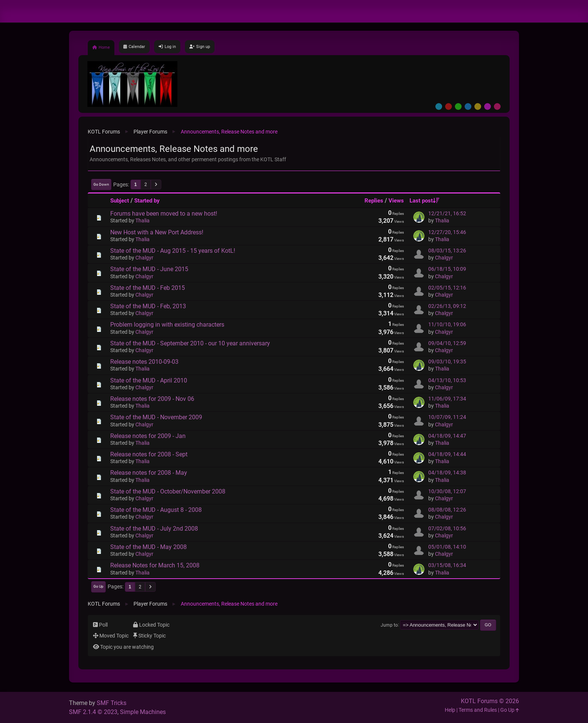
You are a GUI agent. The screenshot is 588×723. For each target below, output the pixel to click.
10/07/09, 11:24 (447, 417)
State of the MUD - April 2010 (149, 380)
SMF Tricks (112, 703)
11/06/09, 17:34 (447, 399)
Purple (487, 106)
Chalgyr (144, 258)
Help (450, 710)
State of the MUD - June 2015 (149, 269)
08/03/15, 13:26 (447, 251)
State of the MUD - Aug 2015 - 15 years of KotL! (173, 251)
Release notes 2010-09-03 (144, 362)
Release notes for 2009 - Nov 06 (152, 399)
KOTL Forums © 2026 (490, 701)
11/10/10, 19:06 (447, 325)
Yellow (478, 106)
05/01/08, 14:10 (447, 547)
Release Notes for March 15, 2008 (155, 565)
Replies (374, 201)
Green (458, 106)
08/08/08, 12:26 (447, 510)
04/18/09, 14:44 (447, 454)
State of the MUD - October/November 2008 (168, 491)
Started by (147, 201)
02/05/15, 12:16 (447, 288)
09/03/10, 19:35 (447, 362)
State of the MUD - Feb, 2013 (148, 306)
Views (396, 201)
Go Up (98, 586)
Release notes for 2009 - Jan (148, 436)
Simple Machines (143, 712)
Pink (497, 106)
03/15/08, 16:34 (447, 565)
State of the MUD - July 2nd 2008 (154, 529)
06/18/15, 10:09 (447, 269)
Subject (120, 201)
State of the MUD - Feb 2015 (148, 288)
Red (448, 106)
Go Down (101, 184)
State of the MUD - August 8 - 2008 (156, 510)
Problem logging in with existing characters (167, 325)
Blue (468, 106)
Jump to (389, 625)
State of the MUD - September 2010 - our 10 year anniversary (190, 343)
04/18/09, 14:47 (447, 436)
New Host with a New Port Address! (157, 232)
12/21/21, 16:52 (447, 214)
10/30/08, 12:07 (447, 491)
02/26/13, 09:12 (447, 306)
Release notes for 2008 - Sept (149, 454)
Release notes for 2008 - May (149, 473)
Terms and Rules (478, 710)
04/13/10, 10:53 (447, 380)
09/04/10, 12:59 (447, 343)
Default (439, 106)
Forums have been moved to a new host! (164, 214)
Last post (424, 201)
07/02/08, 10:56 (447, 529)
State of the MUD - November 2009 (156, 417)
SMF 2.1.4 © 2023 (93, 712)
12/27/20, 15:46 (447, 232)
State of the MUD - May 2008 (148, 547)
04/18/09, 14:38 (447, 473)
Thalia (142, 221)
